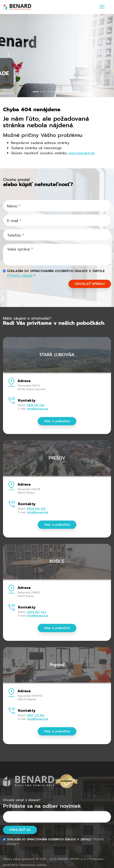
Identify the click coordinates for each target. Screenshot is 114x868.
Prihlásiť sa (20, 830)
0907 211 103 (35, 715)
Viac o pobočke (57, 421)
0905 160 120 (36, 509)
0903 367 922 (36, 612)
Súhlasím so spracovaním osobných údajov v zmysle (56, 273)
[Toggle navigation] (102, 7)
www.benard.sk (82, 153)
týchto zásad (20, 276)
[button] (9, 55)
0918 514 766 (35, 405)
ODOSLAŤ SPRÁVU (90, 284)
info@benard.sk (38, 409)
